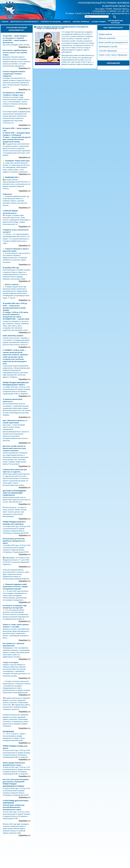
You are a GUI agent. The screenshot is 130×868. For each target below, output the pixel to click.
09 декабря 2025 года (11, 268)
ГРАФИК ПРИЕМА (105, 34)
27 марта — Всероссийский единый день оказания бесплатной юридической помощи (17, 140)
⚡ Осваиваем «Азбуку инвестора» (16, 161)
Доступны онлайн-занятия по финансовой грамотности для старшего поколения (14, 448)
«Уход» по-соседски (10, 662)
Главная (5, 22)
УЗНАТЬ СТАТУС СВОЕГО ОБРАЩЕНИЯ (113, 55)
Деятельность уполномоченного (25, 22)
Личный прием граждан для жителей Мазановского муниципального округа (14, 807)
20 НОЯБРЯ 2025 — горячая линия (16, 319)
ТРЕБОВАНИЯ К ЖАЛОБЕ (108, 47)
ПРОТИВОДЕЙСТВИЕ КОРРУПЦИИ (116, 22)
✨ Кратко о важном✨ (11, 285)
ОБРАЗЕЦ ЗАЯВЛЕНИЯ (107, 38)
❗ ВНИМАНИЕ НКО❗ (11, 177)
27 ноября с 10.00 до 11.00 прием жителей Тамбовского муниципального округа (15, 315)
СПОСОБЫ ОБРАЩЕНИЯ (108, 51)
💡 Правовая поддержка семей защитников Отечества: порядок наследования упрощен (15, 587)
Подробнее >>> (25, 47)
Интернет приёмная (81, 22)
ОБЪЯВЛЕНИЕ (8, 732)
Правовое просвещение (51, 22)
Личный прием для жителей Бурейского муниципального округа (14, 541)
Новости (67, 22)
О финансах (7, 194)
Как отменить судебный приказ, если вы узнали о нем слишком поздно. (15, 53)
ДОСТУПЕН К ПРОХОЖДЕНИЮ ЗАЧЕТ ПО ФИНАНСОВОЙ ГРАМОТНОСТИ (14, 493)
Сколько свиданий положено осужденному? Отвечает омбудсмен (14, 74)
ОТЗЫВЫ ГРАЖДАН (99, 22)
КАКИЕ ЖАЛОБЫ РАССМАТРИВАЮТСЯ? (113, 42)
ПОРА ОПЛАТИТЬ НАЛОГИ (13, 336)
